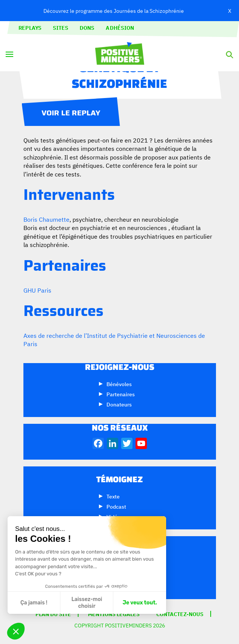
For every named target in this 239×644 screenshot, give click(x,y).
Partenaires (121, 394)
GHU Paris (37, 290)
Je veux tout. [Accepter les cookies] (140, 603)
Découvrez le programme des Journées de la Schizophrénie (114, 10)
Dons (87, 28)
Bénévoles (119, 384)
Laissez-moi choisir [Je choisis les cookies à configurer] (87, 603)
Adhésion (120, 28)
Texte (113, 496)
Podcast (116, 506)
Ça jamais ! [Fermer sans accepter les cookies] (34, 603)
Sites (61, 28)
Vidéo (113, 516)
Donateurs (119, 404)
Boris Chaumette (46, 219)
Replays (30, 28)
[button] (16, 631)
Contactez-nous (180, 614)
